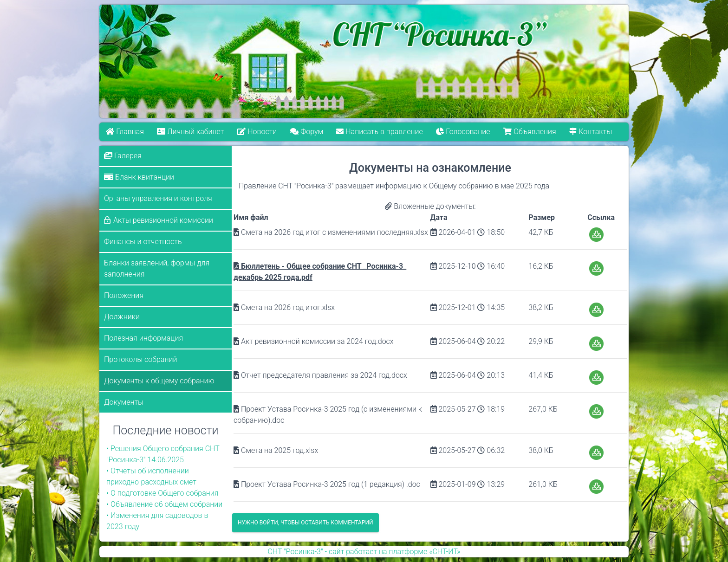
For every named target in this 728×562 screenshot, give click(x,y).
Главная (125, 132)
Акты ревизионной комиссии (163, 220)
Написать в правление (380, 132)
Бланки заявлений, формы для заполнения (157, 268)
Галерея (123, 156)
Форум (307, 132)
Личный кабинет (191, 132)
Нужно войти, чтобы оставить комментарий (305, 523)
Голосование (463, 132)
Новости (257, 132)
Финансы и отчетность (143, 242)
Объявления (530, 132)
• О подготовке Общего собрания (162, 493)
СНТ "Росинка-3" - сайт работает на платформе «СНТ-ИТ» (364, 552)
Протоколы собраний (140, 359)
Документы (124, 402)
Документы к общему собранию (159, 381)
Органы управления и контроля (158, 198)
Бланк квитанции (139, 177)
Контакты (591, 132)
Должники (122, 317)
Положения (124, 295)
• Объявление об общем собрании (164, 504)
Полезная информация (143, 338)
